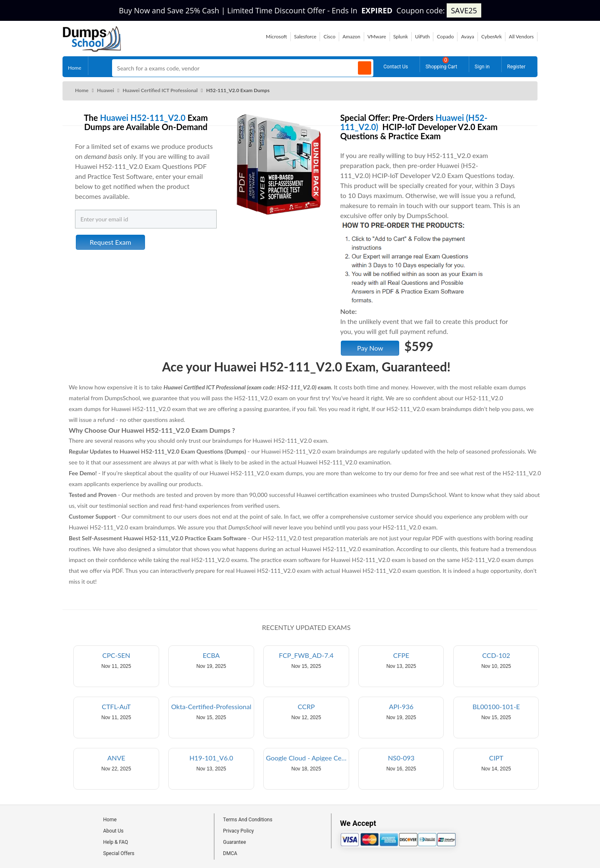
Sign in (482, 65)
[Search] (365, 68)
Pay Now (370, 348)
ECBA (211, 655)
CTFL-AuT (116, 707)
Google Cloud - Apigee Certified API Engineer (307, 758)
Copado (445, 36)
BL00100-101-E (496, 707)
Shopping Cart (441, 63)
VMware (377, 36)
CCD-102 (496, 655)
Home (75, 66)
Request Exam (110, 242)
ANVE (116, 758)
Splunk (401, 36)
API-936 (401, 707)
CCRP (306, 707)
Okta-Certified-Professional (211, 707)
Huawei (106, 90)
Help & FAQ (116, 842)
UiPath (422, 36)
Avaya (467, 36)
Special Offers (119, 853)
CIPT (496, 758)
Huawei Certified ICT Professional (160, 90)
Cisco (329, 36)
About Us (114, 831)
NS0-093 (401, 758)
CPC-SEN (116, 655)
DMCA (230, 853)
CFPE (401, 655)
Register (516, 65)
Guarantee (234, 842)
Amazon (351, 36)
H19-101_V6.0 (211, 758)
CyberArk (491, 36)
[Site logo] (92, 49)
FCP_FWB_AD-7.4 (306, 655)
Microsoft (276, 36)
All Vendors (521, 36)
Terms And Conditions (247, 820)
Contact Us (396, 65)
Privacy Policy (238, 831)
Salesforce (305, 36)
